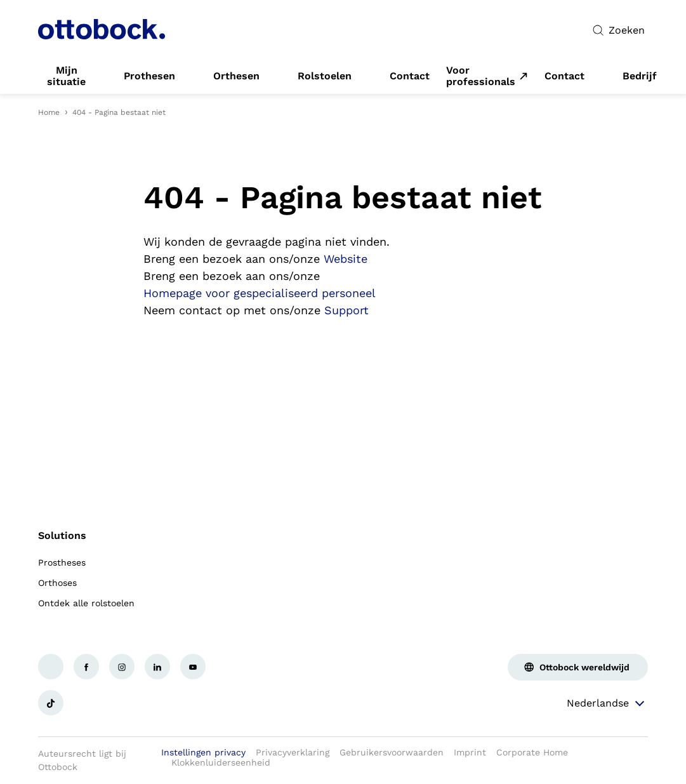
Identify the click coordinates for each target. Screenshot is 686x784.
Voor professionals (481, 76)
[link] (66, 76)
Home (49, 112)
